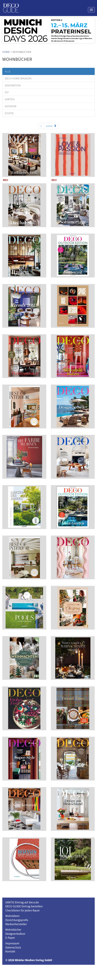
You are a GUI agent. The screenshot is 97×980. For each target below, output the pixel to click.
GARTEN (10, 99)
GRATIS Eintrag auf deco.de (22, 902)
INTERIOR (11, 106)
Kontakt (10, 951)
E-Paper (10, 938)
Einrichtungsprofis (17, 920)
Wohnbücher (13, 930)
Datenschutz (13, 947)
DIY (7, 92)
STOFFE (9, 113)
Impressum (12, 943)
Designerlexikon (15, 934)
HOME (6, 52)
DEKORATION (13, 85)
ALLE (8, 71)
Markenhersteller (16, 924)
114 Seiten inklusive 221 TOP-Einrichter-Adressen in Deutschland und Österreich (24, 357)
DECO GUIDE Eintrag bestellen (24, 906)
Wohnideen (12, 916)
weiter (51, 126)
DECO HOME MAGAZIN (18, 78)
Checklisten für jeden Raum (22, 910)
